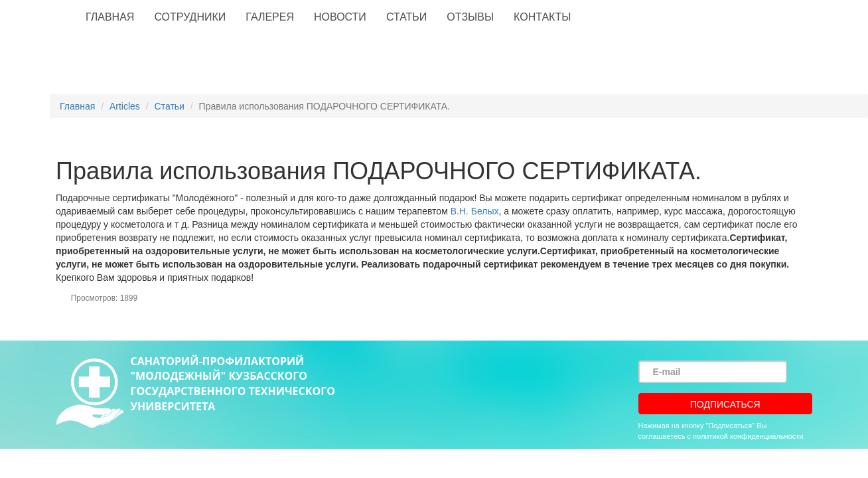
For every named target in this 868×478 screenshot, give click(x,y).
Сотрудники (190, 17)
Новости (340, 17)
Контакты (542, 17)
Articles (125, 106)
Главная (110, 17)
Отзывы (470, 17)
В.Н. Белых (475, 211)
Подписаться (725, 404)
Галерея (270, 17)
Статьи (406, 17)
